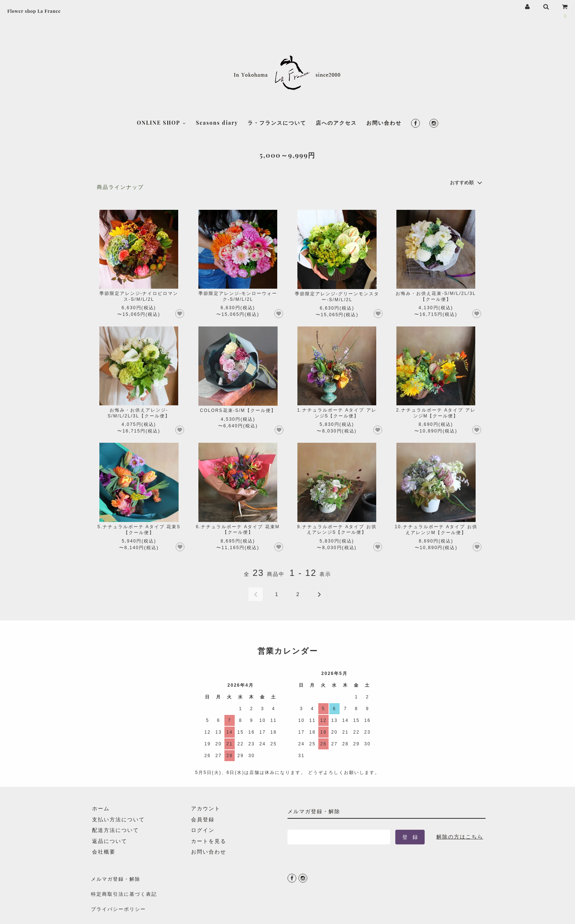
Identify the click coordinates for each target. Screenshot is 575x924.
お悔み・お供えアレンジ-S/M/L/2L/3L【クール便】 (139, 412)
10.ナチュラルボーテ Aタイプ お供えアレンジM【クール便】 (436, 529)
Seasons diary (217, 88)
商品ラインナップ (120, 187)
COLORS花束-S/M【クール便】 (238, 410)
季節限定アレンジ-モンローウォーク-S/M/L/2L (238, 296)
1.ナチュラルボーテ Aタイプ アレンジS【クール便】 (337, 412)
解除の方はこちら (460, 836)
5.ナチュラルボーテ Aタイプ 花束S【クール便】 (139, 529)
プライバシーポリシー (119, 898)
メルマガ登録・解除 (116, 877)
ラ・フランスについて (277, 88)
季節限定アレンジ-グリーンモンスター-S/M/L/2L (337, 296)
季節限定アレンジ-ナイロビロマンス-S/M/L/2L (139, 296)
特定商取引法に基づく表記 (125, 888)
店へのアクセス (336, 88)
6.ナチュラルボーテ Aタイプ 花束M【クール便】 (238, 529)
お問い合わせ (384, 88)
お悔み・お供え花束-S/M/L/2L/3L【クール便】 (436, 296)
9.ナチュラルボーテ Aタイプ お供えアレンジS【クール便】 (337, 529)
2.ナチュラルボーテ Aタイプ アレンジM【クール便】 (436, 412)
